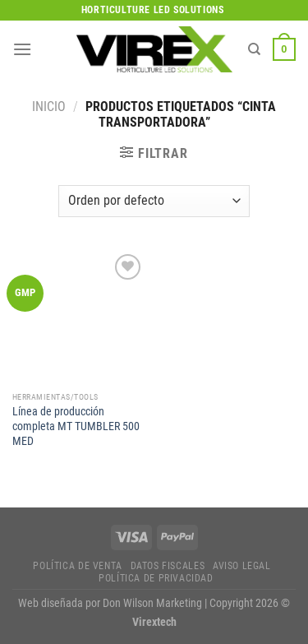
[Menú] (22, 49)
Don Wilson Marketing (152, 603)
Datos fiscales (168, 566)
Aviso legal (242, 566)
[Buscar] (254, 49)
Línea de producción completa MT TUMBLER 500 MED (76, 426)
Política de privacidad (156, 578)
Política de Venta (77, 566)
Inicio (49, 107)
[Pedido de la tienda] (154, 201)
